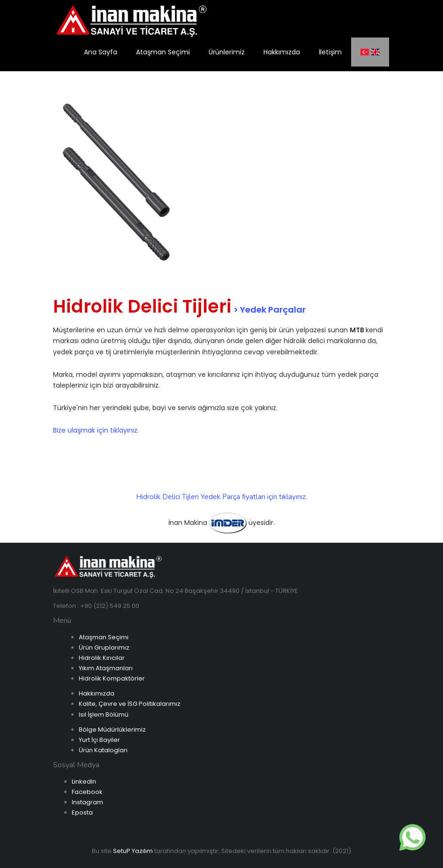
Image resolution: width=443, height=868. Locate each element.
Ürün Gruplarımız (104, 647)
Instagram (87, 802)
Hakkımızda (97, 693)
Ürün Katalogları (103, 750)
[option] (116, 178)
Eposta (82, 812)
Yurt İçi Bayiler (99, 740)
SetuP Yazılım (133, 851)
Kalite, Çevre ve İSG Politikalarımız (130, 704)
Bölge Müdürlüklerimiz (112, 730)
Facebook (87, 792)
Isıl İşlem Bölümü (104, 715)
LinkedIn (84, 782)
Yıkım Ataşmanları (106, 668)
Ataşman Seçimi (104, 637)
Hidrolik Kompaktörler (112, 678)
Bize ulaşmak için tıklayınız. (96, 430)
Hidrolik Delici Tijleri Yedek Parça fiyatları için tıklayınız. (221, 497)
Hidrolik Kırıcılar (102, 658)
